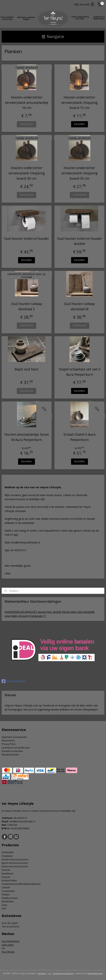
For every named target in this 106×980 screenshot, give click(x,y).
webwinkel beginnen (63, 973)
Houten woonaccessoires (15, 859)
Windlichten (8, 902)
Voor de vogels (10, 923)
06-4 (16, 818)
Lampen (6, 887)
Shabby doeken (10, 898)
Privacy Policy (9, 744)
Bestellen (79, 124)
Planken (6, 895)
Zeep (4, 905)
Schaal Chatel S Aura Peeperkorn (79, 437)
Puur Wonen (8, 952)
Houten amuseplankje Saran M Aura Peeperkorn (27, 437)
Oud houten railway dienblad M (79, 307)
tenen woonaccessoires (15, 866)
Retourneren (8, 741)
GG (3, 948)
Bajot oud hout (26, 369)
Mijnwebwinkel (95, 973)
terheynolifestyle (14, 681)
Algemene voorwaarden (14, 737)
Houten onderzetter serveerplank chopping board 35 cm (79, 173)
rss (49, 973)
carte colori (8, 945)
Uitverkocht (26, 124)
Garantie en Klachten (12, 751)
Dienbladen (8, 852)
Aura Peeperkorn (11, 941)
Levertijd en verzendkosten (16, 748)
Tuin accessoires (11, 927)
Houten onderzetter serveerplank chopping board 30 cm (27, 173)
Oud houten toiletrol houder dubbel (79, 241)
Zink (4, 908)
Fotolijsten (7, 856)
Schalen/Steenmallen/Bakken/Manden (21, 884)
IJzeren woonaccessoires (15, 863)
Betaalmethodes (10, 755)
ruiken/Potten (10, 881)
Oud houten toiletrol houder (26, 238)
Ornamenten (8, 891)
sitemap (42, 973)
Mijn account (84, 4)
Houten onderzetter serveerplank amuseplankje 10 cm (27, 103)
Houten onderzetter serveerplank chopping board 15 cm (79, 103)
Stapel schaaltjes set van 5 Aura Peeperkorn (79, 372)
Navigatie (53, 37)
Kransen (6, 877)
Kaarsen (6, 870)
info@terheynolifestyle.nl (22, 821)
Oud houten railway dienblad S (27, 307)
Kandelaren (8, 874)
